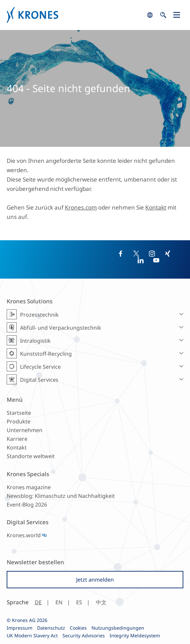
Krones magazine (29, 487)
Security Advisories (84, 635)
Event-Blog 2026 (27, 505)
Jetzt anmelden (95, 580)
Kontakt (156, 207)
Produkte (19, 421)
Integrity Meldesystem (135, 635)
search (150, 15)
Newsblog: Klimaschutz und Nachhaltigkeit (61, 496)
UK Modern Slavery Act (32, 635)
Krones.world (24, 535)
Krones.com (81, 207)
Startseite (19, 413)
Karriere (17, 439)
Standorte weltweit (31, 456)
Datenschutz (51, 628)
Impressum (20, 628)
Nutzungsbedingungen (118, 628)
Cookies (78, 628)
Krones (75, 15)
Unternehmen (25, 430)
